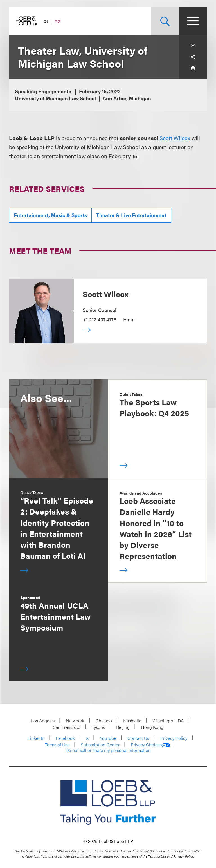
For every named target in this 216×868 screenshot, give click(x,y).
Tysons (98, 727)
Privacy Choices (150, 745)
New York (75, 721)
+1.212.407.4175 (100, 319)
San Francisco (67, 727)
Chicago (104, 721)
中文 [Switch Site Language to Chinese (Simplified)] (58, 21)
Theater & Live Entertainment (131, 215)
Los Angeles (43, 721)
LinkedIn (36, 738)
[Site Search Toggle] (165, 21)
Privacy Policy (174, 738)
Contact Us (138, 738)
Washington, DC (168, 721)
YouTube (108, 738)
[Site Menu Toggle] (193, 21)
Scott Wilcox (175, 138)
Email (129, 319)
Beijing (123, 727)
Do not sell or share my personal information (108, 750)
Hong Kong (152, 727)
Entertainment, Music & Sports (50, 215)
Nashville (132, 721)
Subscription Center (100, 745)
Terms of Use (57, 745)
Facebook (65, 738)
